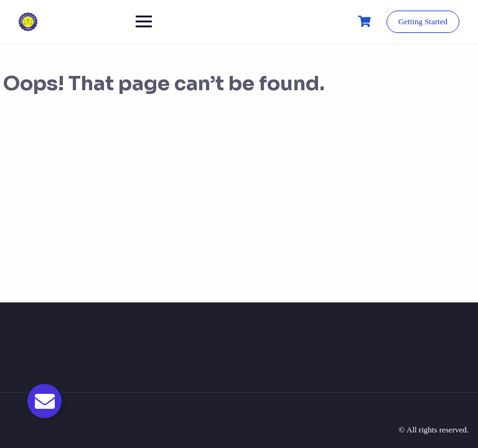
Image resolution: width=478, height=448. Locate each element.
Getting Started (423, 21)
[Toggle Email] (45, 401)
